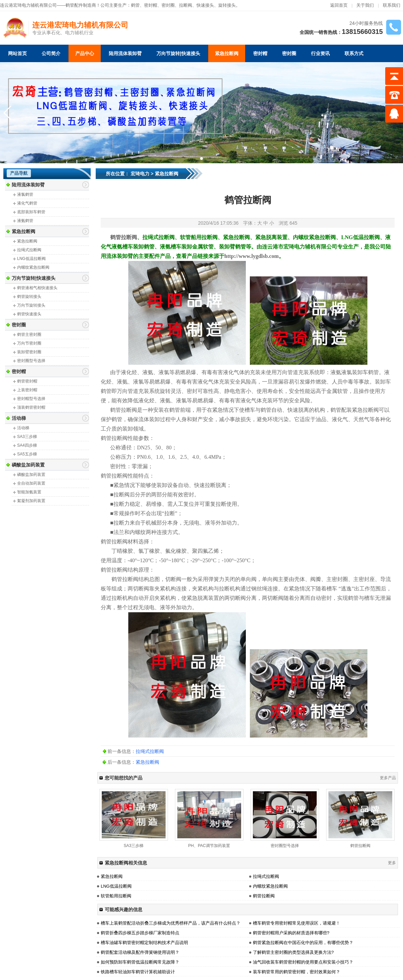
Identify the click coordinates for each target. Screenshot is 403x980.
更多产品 (388, 778)
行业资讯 (320, 53)
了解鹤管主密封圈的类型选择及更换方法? (293, 952)
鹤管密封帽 (27, 381)
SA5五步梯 (27, 454)
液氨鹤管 (25, 221)
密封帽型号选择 (31, 399)
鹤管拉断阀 (360, 846)
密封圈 (289, 53)
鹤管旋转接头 (29, 297)
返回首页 (339, 5)
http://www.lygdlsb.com (252, 256)
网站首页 (17, 53)
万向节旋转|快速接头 (178, 53)
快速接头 (205, 5)
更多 (392, 863)
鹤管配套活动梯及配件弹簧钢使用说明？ (140, 952)
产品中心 (85, 53)
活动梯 (19, 418)
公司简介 (51, 53)
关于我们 (365, 5)
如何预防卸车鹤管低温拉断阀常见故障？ (140, 962)
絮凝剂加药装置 (31, 501)
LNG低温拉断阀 (31, 259)
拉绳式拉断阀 (29, 250)
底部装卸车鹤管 (31, 212)
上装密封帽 (27, 390)
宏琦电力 (140, 174)
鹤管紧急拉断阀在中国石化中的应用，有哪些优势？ (303, 943)
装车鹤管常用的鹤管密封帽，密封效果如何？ (297, 972)
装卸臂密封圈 (29, 352)
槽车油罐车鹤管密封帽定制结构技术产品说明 (144, 943)
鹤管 (135, 5)
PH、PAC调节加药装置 (209, 846)
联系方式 (354, 53)
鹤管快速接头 (29, 314)
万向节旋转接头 (31, 305)
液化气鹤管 (27, 203)
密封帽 (151, 5)
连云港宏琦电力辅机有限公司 (80, 25)
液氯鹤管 (25, 194)
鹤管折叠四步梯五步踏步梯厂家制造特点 (140, 933)
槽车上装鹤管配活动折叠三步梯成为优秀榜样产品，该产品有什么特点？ (171, 923)
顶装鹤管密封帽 (31, 407)
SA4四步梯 (27, 445)
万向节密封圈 (29, 343)
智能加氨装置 (29, 492)
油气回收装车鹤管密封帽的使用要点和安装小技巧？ (303, 962)
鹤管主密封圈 (29, 335)
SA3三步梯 (27, 437)
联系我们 (392, 5)
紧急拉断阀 (227, 53)
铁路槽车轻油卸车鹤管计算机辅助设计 (138, 972)
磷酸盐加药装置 (28, 465)
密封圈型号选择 (31, 361)
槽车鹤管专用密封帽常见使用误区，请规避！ (297, 923)
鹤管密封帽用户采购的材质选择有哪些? (291, 933)
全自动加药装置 (31, 483)
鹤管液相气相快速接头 (37, 288)
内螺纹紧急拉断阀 (33, 267)
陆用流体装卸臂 (125, 53)
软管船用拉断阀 (116, 896)
